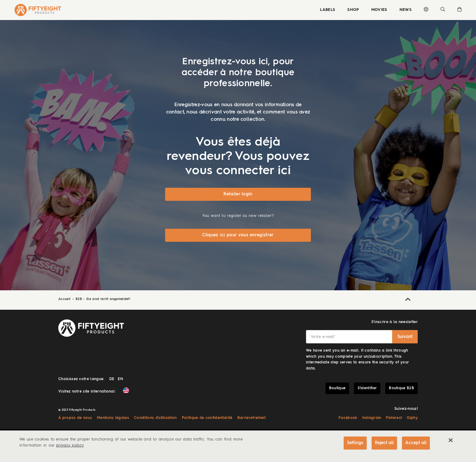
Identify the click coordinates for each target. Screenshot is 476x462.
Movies (379, 10)
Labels (328, 10)
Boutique (337, 388)
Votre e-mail (323, 337)
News (406, 10)
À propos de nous (75, 418)
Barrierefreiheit (252, 418)
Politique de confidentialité (207, 418)
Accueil (65, 299)
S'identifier (367, 388)
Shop (353, 10)
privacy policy (70, 445)
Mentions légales (113, 418)
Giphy (412, 418)
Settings (355, 443)
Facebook (348, 418)
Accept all (416, 443)
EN (120, 379)
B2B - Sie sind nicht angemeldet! (103, 299)
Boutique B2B (401, 388)
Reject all (384, 443)
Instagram (372, 418)
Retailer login (238, 194)
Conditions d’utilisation (155, 418)
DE (112, 379)
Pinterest (394, 418)
